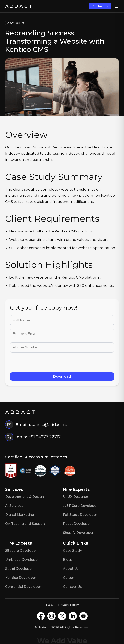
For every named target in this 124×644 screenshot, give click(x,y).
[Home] (18, 6)
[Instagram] (51, 616)
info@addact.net (53, 425)
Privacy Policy (69, 605)
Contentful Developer (23, 587)
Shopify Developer (78, 533)
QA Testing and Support (25, 524)
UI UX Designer (76, 497)
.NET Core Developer (80, 506)
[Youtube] (83, 616)
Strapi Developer (19, 569)
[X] (62, 616)
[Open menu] (116, 6)
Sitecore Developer (21, 551)
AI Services (14, 506)
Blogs (68, 560)
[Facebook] (41, 616)
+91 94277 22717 (45, 437)
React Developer (77, 524)
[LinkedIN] (73, 616)
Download (62, 376)
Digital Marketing (20, 515)
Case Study (72, 551)
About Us (71, 569)
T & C (49, 605)
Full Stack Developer (80, 515)
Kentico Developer (21, 578)
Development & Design (24, 497)
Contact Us (100, 6)
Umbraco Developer (22, 560)
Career (68, 578)
